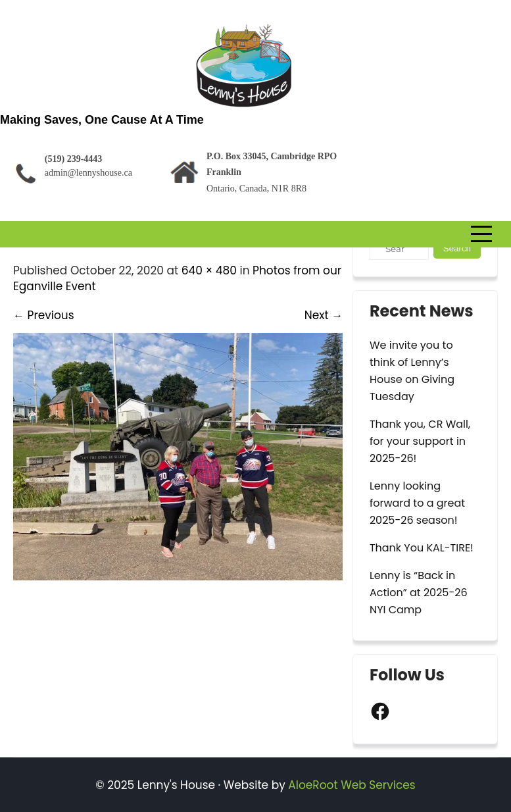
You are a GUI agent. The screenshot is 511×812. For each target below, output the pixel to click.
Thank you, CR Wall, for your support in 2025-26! (420, 441)
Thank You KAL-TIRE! (422, 548)
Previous (44, 315)
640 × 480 (209, 270)
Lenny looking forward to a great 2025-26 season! (417, 503)
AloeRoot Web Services (352, 785)
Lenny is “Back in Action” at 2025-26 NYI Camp (419, 593)
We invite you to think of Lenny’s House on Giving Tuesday (412, 371)
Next (324, 315)
